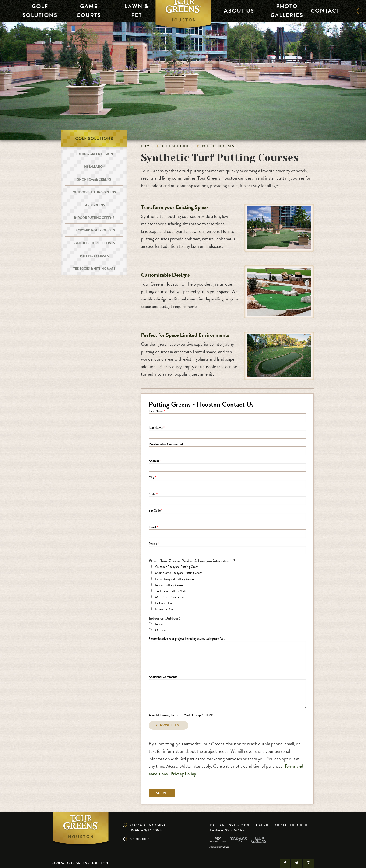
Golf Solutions (35, 11)
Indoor (160, 624)
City (151, 478)
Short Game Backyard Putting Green (179, 573)
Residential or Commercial (166, 445)
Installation (94, 167)
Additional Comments (163, 677)
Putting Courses (218, 146)
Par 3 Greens (94, 205)
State (152, 494)
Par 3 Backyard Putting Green (174, 579)
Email (152, 527)
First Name (156, 411)
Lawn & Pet (130, 11)
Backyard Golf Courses (94, 230)
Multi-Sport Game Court (171, 597)
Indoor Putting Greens (94, 218)
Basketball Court (166, 610)
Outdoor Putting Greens (94, 192)
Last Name (156, 428)
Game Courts (83, 11)
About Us (236, 11)
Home (146, 146)
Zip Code (155, 511)
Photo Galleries (283, 11)
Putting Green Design (94, 154)
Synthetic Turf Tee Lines (94, 243)
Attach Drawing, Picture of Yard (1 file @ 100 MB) (182, 715)
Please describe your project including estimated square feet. (187, 639)
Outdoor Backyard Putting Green (177, 567)
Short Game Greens (94, 180)
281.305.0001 (140, 839)
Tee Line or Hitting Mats (171, 591)
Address (154, 461)
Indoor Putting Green (169, 585)
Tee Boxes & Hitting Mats (94, 269)
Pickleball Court (165, 603)
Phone (153, 544)
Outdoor (161, 631)
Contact (322, 11)
